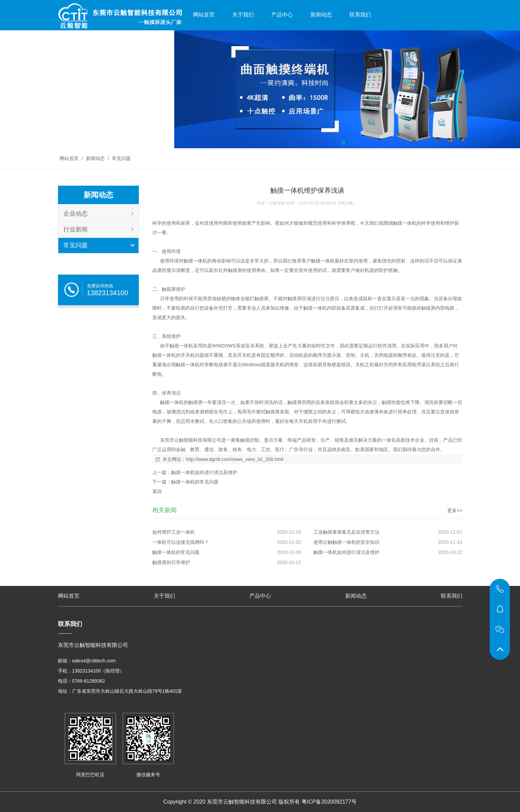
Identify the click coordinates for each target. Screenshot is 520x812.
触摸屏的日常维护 (171, 562)
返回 (157, 491)
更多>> (455, 510)
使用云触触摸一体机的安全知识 (346, 542)
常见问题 (121, 158)
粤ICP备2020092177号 (329, 802)
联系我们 (360, 15)
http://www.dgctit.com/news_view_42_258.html (235, 459)
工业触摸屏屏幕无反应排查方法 (346, 532)
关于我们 (243, 15)
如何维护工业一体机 (174, 532)
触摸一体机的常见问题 (195, 482)
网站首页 (204, 15)
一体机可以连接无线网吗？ (181, 542)
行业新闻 (75, 229)
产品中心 (282, 15)
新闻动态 (321, 15)
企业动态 (75, 214)
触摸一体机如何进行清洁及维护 (204, 472)
